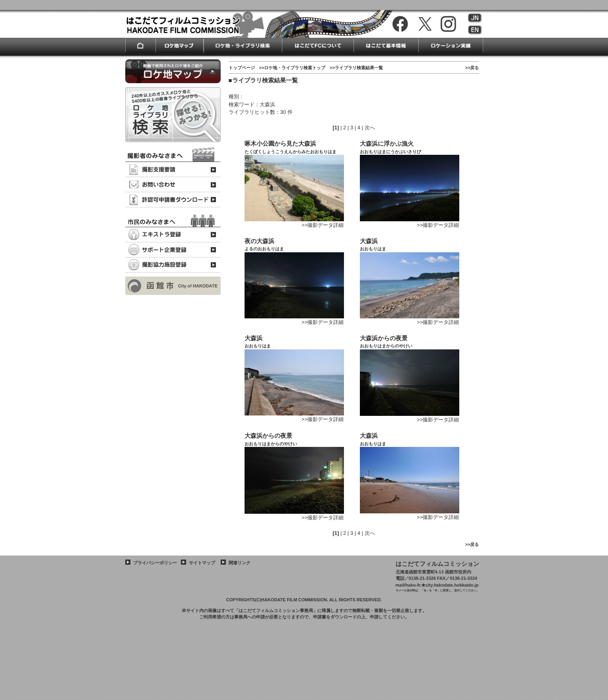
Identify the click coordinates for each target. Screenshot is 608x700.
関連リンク (240, 563)
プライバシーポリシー (155, 563)
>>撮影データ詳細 (322, 225)
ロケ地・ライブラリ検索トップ (295, 68)
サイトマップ (202, 563)
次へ (370, 128)
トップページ (242, 68)
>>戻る (472, 68)
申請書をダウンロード (335, 617)
